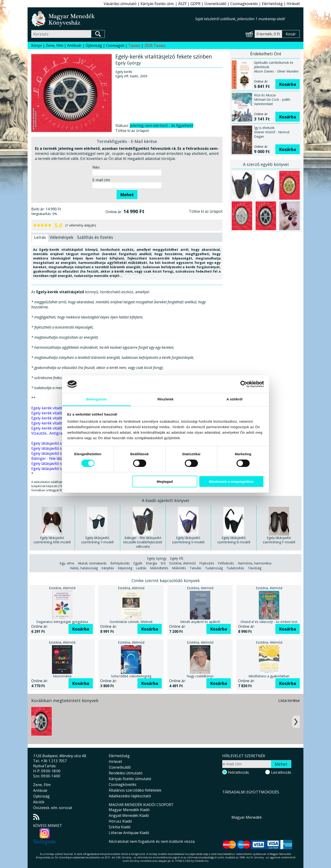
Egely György (157, 558)
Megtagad (165, 481)
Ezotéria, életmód (182, 563)
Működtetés (159, 568)
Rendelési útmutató (126, 773)
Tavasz (134, 45)
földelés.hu (202, 861)
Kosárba (288, 84)
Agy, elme (67, 563)
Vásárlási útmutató (120, 4)
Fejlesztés (207, 563)
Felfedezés (226, 563)
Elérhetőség (272, 4)
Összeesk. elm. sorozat (53, 808)
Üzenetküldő (215, 4)
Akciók (39, 802)
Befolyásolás (120, 563)
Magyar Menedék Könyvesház (113, 19)
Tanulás (195, 568)
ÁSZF (182, 4)
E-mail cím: (101, 180)
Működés (179, 568)
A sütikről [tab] (234, 399)
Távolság (255, 568)
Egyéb (138, 563)
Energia (151, 563)
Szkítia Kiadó (120, 827)
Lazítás (141, 568)
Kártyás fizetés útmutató (130, 779)
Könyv (37, 45)
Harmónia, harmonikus (255, 563)
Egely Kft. (177, 558)
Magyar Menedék (247, 817)
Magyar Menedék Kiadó (129, 810)
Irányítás (108, 568)
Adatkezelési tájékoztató (130, 796)
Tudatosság (214, 568)
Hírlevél (293, 4)
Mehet (127, 195)
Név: (96, 167)
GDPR (195, 4)
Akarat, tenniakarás (92, 563)
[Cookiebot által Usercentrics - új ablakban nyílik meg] (244, 384)
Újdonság (94, 45)
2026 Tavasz (155, 45)
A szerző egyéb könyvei (266, 164)
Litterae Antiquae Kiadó (129, 833)
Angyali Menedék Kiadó (129, 815)
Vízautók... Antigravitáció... (53, 433)
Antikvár (74, 45)
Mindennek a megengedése (231, 481)
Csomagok (115, 45)
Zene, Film (54, 45)
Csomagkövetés (244, 4)
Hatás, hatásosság (84, 568)
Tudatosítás (235, 568)
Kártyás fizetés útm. (157, 4)
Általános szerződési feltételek (135, 790)
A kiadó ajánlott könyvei (165, 500)
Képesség (125, 568)
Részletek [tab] (165, 399)
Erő (163, 563)
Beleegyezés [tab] (96, 399)
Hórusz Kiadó (120, 821)
